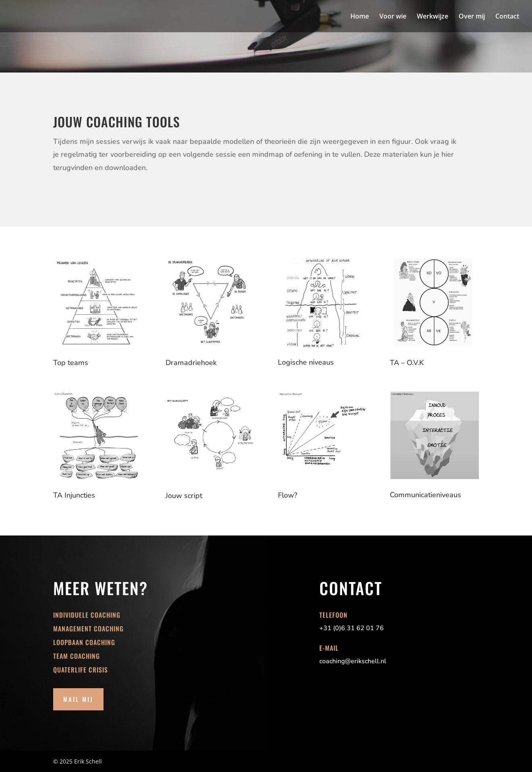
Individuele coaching (87, 615)
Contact (507, 17)
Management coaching (88, 629)
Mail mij (78, 699)
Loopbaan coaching (84, 642)
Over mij (472, 17)
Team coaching (77, 656)
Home (360, 17)
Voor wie (393, 17)
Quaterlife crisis (81, 670)
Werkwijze (433, 17)
